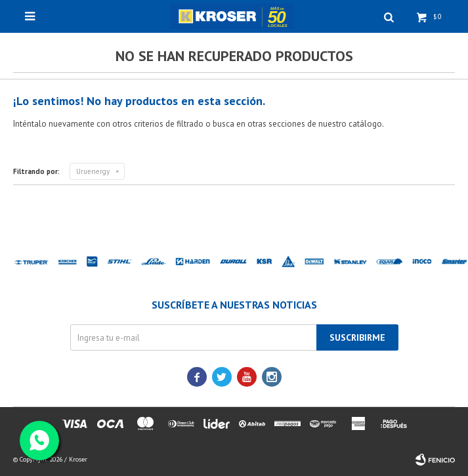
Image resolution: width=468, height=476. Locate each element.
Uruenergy (93, 171)
